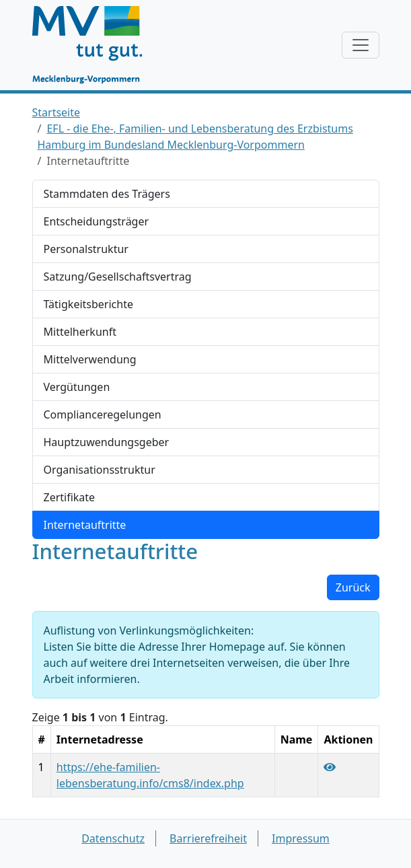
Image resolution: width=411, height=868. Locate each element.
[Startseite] (94, 45)
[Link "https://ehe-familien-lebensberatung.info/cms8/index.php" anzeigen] (330, 767)
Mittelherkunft (80, 332)
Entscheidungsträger (97, 221)
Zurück (353, 587)
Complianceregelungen (103, 414)
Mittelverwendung (90, 359)
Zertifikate (70, 497)
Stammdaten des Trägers (107, 194)
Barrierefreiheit (208, 838)
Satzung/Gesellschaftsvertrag (118, 277)
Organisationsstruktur (100, 470)
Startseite (57, 112)
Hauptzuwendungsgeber (107, 442)
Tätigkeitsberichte (88, 304)
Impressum (301, 838)
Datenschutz (113, 838)
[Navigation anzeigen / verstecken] (361, 45)
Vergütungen (77, 387)
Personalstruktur (86, 249)
